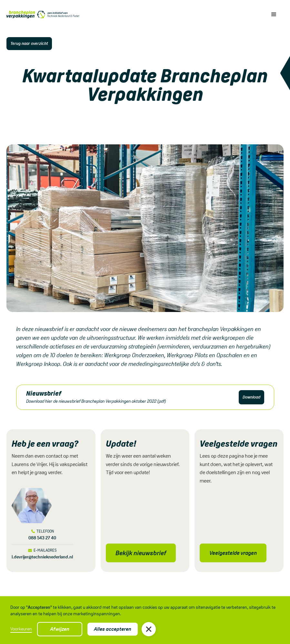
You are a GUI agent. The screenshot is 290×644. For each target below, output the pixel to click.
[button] (149, 629)
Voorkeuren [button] (21, 629)
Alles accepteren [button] (113, 629)
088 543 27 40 (42, 538)
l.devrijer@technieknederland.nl (42, 557)
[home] (43, 15)
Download (251, 397)
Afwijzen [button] (60, 629)
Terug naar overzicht (29, 43)
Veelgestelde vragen (233, 553)
